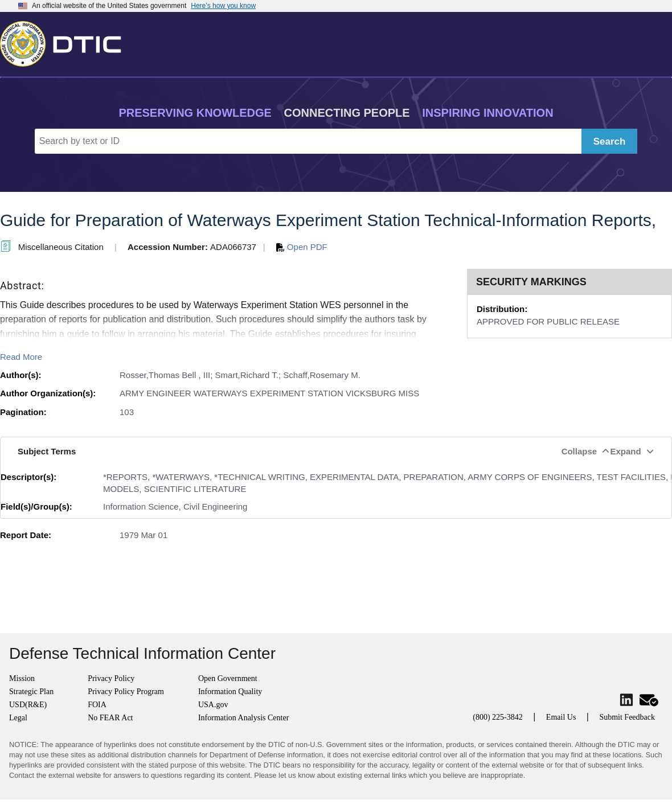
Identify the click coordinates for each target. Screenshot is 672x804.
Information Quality (230, 692)
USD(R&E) (28, 705)
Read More (21, 357)
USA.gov (213, 705)
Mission (22, 678)
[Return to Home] (65, 42)
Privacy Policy (111, 678)
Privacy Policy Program (126, 692)
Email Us (561, 717)
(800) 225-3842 (498, 717)
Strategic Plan (31, 692)
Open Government (228, 678)
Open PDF (302, 247)
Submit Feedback (627, 717)
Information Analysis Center (243, 718)
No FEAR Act (110, 718)
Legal (18, 718)
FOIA (97, 705)
